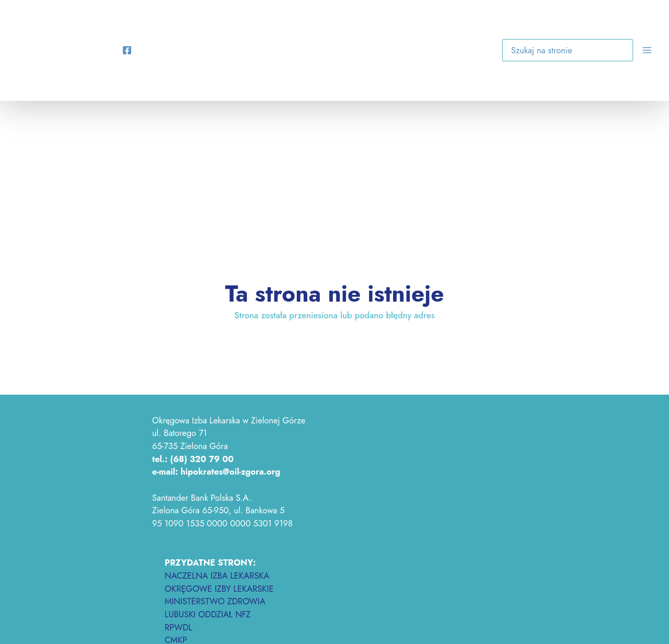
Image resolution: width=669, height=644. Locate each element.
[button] (618, 52)
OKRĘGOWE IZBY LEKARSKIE (219, 589)
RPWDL (178, 627)
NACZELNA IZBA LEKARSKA (217, 576)
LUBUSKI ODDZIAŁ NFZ (208, 614)
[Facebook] (127, 50)
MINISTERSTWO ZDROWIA (215, 601)
